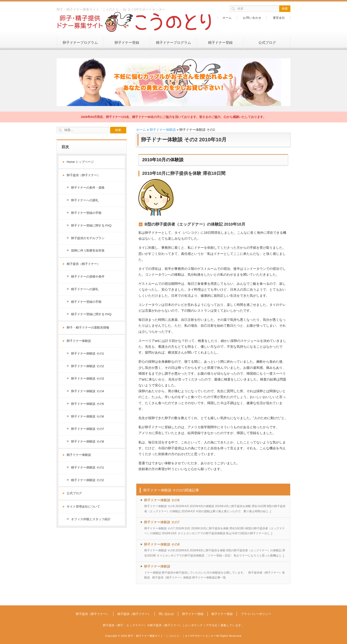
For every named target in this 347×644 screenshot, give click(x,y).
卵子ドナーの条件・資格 (88, 188)
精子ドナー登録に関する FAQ (91, 314)
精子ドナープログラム (173, 42)
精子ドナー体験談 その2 (88, 480)
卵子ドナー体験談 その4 (88, 391)
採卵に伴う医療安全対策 (88, 251)
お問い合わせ (252, 18)
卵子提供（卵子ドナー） (83, 175)
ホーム (227, 18)
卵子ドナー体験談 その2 (88, 366)
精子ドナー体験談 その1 (88, 467)
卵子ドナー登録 (127, 42)
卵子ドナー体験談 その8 (162, 544)
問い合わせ (166, 614)
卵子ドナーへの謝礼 (85, 200)
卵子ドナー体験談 (163, 130)
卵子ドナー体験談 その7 (162, 522)
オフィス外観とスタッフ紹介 (91, 519)
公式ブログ (267, 42)
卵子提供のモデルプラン (88, 238)
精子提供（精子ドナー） (83, 264)
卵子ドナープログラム (80, 42)
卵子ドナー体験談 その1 (88, 353)
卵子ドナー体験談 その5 (88, 404)
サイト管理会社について (83, 507)
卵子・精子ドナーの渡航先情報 (88, 327)
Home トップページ (80, 162)
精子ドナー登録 (220, 42)
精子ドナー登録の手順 (86, 302)
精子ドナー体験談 (79, 455)
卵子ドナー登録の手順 (86, 213)
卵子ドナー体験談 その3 (88, 379)
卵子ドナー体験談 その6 (162, 500)
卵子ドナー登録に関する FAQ (91, 225)
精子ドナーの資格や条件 (88, 276)
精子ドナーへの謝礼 (85, 289)
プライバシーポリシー (256, 614)
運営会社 (279, 18)
